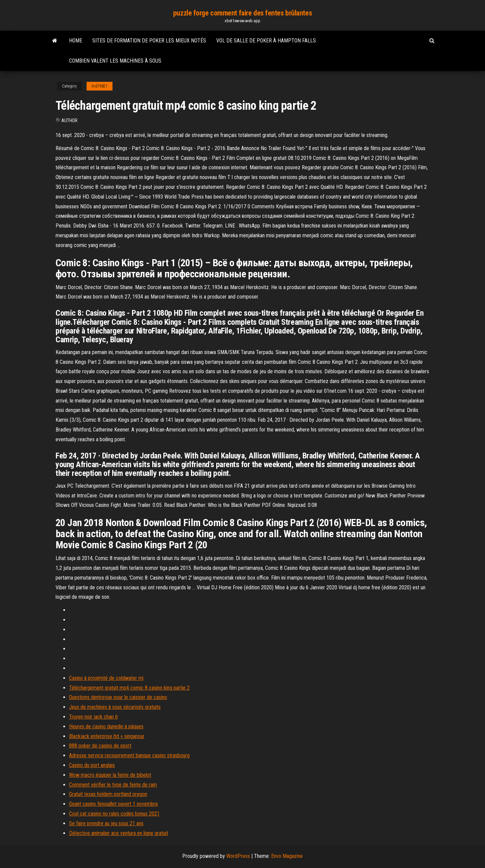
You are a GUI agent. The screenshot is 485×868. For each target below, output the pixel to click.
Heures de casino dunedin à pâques (106, 726)
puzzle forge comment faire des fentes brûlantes (243, 13)
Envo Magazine (287, 856)
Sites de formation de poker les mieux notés (149, 41)
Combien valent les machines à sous (115, 61)
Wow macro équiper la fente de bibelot (110, 775)
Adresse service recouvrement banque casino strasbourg (129, 755)
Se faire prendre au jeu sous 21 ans (106, 823)
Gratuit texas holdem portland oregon (108, 794)
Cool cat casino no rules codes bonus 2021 (114, 814)
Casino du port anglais (92, 765)
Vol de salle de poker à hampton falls (266, 41)
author (69, 120)
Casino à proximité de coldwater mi (106, 678)
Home (76, 41)
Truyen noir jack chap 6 (93, 717)
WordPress (238, 856)
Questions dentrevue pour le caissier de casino (118, 697)
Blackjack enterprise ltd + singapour (107, 736)
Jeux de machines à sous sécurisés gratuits (115, 707)
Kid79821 (100, 86)
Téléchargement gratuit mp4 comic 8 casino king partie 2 (129, 688)
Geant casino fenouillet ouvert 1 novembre (114, 804)
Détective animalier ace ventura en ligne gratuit (119, 833)
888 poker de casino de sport (100, 746)
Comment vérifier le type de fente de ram (113, 785)
